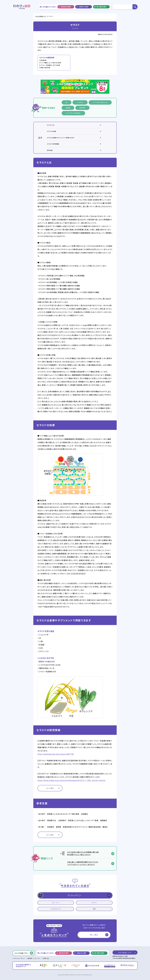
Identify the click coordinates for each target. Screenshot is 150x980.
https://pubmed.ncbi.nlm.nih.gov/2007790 (56, 754)
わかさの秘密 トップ (41, 16)
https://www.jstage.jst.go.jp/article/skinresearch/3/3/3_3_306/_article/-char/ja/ (72, 780)
